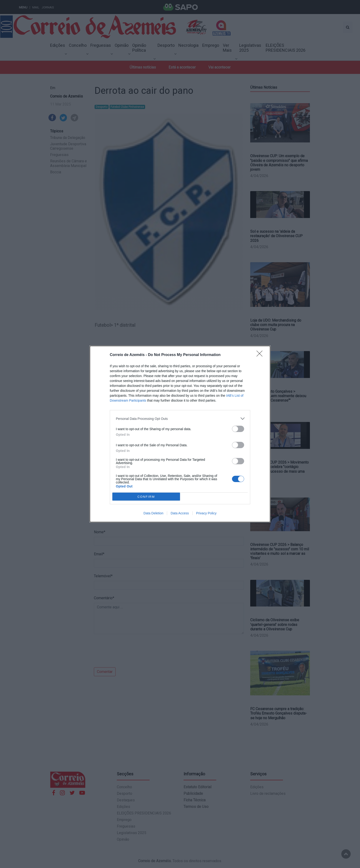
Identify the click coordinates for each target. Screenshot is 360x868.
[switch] (238, 429)
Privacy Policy (206, 513)
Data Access (180, 513)
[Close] (261, 355)
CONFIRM (146, 496)
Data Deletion (153, 513)
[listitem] (180, 419)
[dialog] (180, 434)
